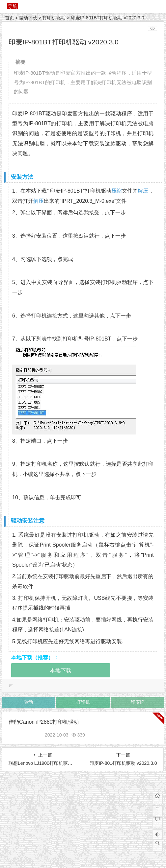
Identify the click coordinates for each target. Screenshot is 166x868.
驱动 (28, 702)
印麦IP (138, 702)
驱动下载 (28, 18)
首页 (10, 18)
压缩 (117, 191)
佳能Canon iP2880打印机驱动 (44, 722)
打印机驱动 (54, 18)
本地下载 (61, 670)
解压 (143, 191)
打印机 (83, 702)
